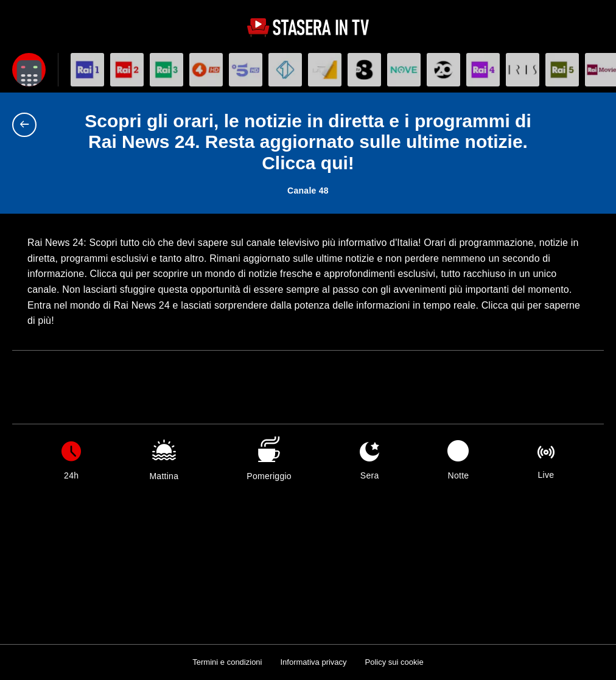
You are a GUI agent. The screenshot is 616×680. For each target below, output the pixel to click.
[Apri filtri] (29, 70)
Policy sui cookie (394, 662)
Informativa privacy (313, 662)
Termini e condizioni (227, 662)
